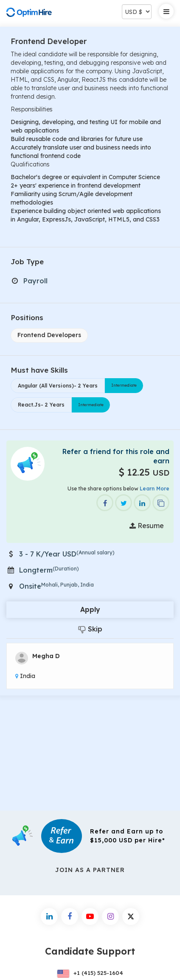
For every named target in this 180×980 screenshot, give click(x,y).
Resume (147, 526)
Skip (90, 629)
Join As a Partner (90, 870)
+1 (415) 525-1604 (90, 973)
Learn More (155, 489)
